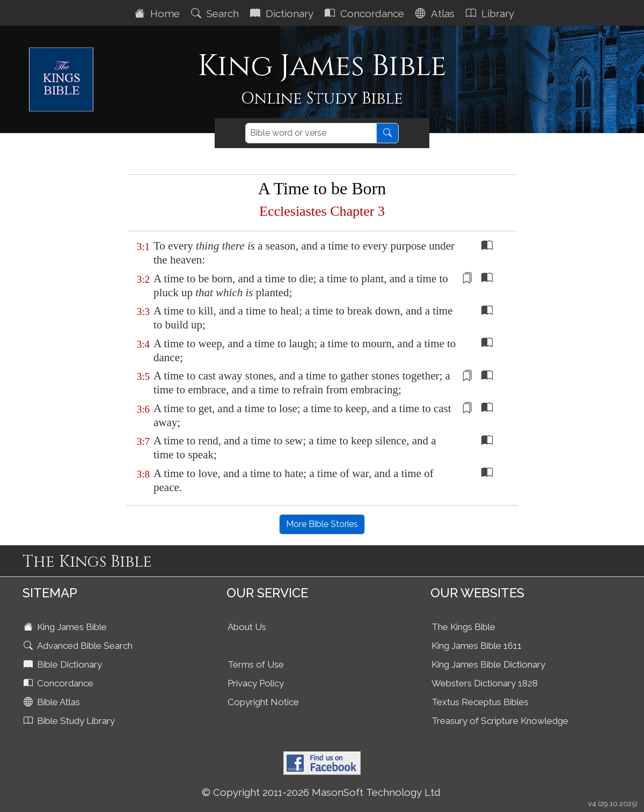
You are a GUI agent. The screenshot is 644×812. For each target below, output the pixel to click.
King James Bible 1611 (477, 646)
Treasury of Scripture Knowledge (500, 721)
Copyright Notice (263, 702)
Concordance (366, 13)
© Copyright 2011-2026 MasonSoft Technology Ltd (321, 792)
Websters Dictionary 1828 (485, 683)
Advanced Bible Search (79, 646)
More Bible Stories (322, 524)
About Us (247, 627)
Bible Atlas (53, 702)
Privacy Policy (256, 683)
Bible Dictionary (64, 664)
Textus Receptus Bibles (480, 702)
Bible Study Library (70, 721)
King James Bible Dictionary (488, 664)
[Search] (311, 133)
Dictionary (283, 13)
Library (491, 13)
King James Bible (66, 627)
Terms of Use (256, 664)
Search (216, 13)
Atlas (436, 13)
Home (159, 13)
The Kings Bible (463, 627)
